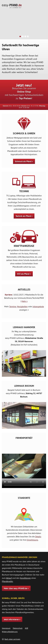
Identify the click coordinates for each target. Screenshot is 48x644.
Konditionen (25, 578)
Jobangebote (38, 306)
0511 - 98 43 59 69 (15, 106)
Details (38, 537)
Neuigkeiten (22, 306)
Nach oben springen (12, 639)
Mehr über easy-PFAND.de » (16, 588)
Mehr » (25, 301)
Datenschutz (18, 628)
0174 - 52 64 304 (24, 108)
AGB (26, 628)
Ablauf (9, 578)
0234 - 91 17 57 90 (32, 106)
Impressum (6, 628)
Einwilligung (32, 540)
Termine (13, 306)
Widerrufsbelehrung (10, 632)
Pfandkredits (7, 581)
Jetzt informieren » (12, 619)
